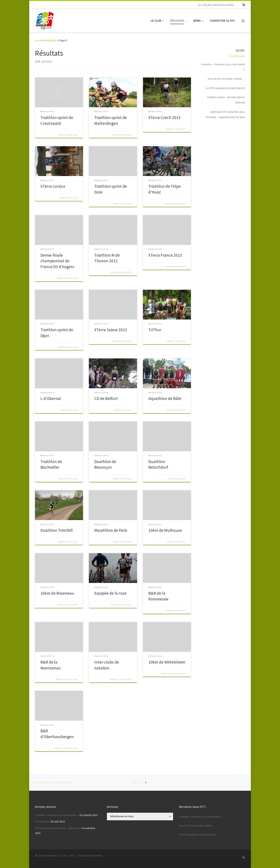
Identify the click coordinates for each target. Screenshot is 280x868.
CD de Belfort (106, 398)
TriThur (155, 330)
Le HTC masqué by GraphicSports (226, 88)
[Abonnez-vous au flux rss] (244, 5)
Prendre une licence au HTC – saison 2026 (58, 828)
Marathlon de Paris (111, 530)
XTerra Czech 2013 (164, 118)
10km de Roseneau (57, 593)
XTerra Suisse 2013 (111, 330)
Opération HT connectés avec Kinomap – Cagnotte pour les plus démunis (225, 115)
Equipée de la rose (110, 593)
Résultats (51, 40)
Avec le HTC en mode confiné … (226, 79)
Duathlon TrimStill (57, 530)
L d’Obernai (51, 398)
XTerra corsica (53, 186)
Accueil (39, 40)
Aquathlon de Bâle (165, 398)
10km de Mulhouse (165, 530)
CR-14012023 (42, 822)
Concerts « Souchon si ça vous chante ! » (223, 67)
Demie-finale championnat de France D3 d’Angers (57, 261)
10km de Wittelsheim (167, 662)
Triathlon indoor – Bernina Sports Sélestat (226, 100)
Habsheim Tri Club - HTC (60, 856)
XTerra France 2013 (165, 255)
